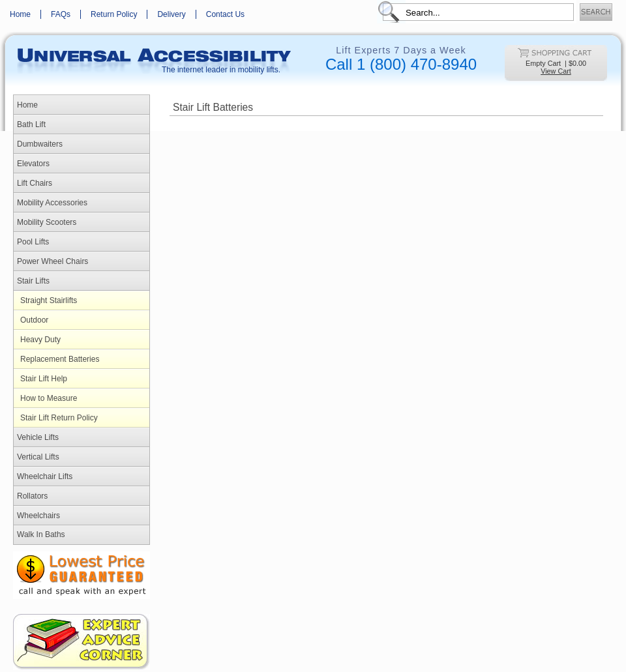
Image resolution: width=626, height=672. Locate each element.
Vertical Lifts (38, 457)
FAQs (61, 14)
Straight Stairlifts (49, 300)
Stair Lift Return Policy (59, 418)
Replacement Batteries (60, 359)
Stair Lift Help (44, 379)
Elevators (33, 164)
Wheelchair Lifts (45, 476)
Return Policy (114, 14)
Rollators (32, 496)
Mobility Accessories (52, 203)
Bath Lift (31, 124)
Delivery (171, 14)
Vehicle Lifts (38, 437)
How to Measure (49, 398)
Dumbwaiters (40, 144)
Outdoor (34, 320)
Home (20, 14)
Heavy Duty (40, 340)
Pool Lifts (33, 242)
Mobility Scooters (47, 222)
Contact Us (225, 14)
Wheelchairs (38, 516)
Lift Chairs (35, 183)
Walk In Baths (41, 534)
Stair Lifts (33, 281)
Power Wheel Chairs (52, 261)
